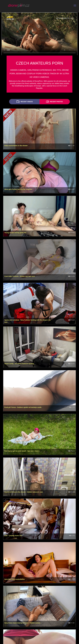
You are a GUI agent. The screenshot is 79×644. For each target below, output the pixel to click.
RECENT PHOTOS (54, 102)
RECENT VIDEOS (24, 102)
